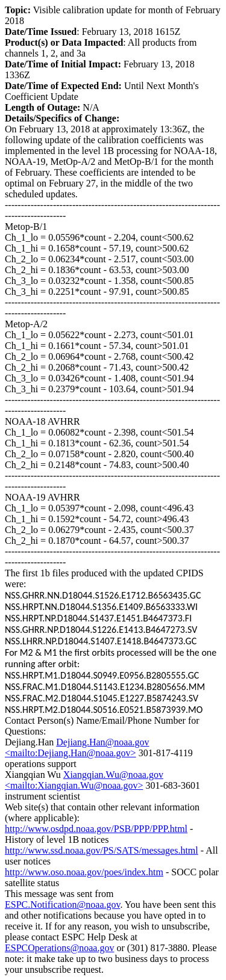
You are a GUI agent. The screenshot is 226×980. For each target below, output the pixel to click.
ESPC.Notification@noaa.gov (62, 904)
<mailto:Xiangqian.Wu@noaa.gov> (74, 785)
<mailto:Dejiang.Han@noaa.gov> (71, 753)
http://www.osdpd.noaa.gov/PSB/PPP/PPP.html (96, 829)
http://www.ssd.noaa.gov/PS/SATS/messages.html (102, 850)
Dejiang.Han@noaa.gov (102, 742)
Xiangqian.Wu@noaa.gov (113, 775)
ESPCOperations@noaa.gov (59, 948)
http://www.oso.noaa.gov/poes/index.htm (84, 872)
